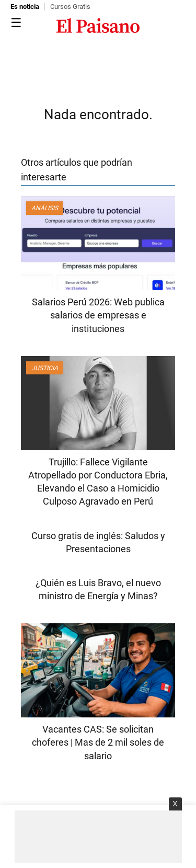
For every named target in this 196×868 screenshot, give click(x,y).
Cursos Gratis (70, 7)
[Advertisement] (98, 837)
